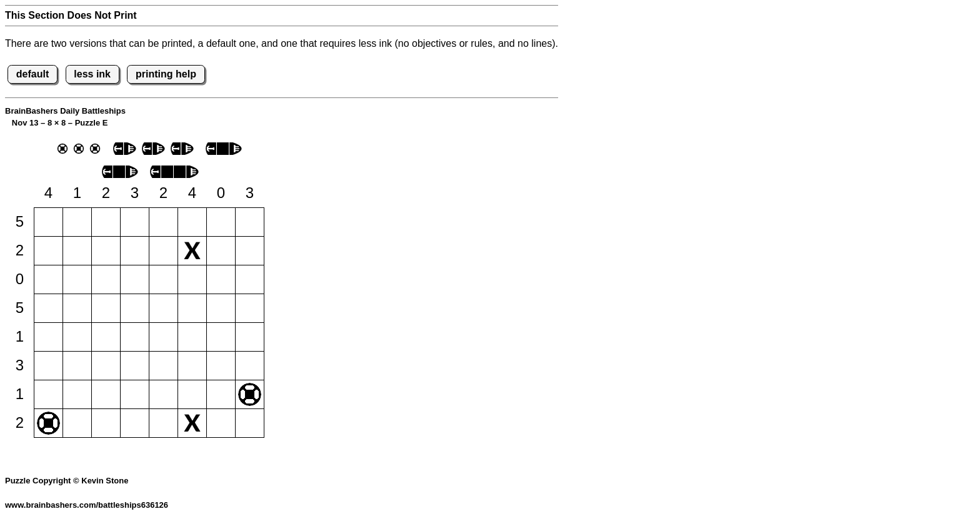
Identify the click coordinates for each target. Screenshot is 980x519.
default (32, 74)
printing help (166, 74)
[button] (48, 222)
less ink (92, 74)
